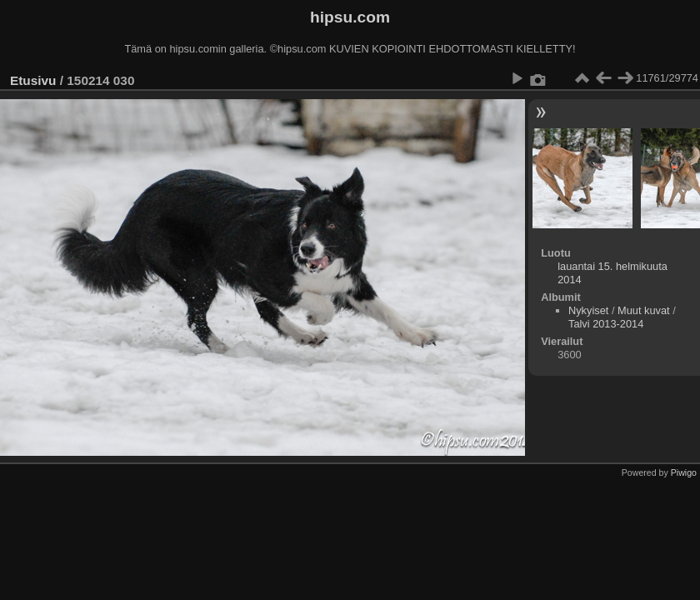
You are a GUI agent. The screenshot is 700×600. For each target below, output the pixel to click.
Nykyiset (588, 310)
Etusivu (33, 80)
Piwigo (684, 472)
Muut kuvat (644, 310)
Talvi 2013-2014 (606, 324)
